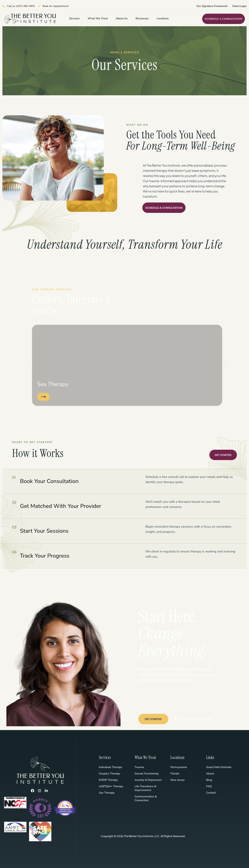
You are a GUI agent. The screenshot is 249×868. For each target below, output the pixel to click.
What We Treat (98, 18)
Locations (163, 18)
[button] (29, 363)
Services (74, 18)
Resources (142, 18)
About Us (122, 18)
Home (115, 52)
